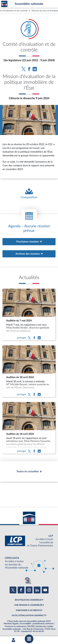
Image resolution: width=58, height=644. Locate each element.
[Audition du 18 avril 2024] (29, 428)
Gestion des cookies (45, 626)
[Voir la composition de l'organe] (29, 194)
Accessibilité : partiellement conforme (37, 624)
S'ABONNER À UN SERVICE (28, 610)
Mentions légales (11, 624)
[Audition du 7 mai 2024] (29, 315)
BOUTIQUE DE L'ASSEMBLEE (28, 600)
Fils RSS (31, 626)
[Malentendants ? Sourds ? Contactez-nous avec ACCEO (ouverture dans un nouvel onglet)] (27, 580)
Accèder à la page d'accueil (4, 4)
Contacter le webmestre (16, 626)
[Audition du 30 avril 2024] (29, 371)
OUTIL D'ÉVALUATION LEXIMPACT (28, 616)
